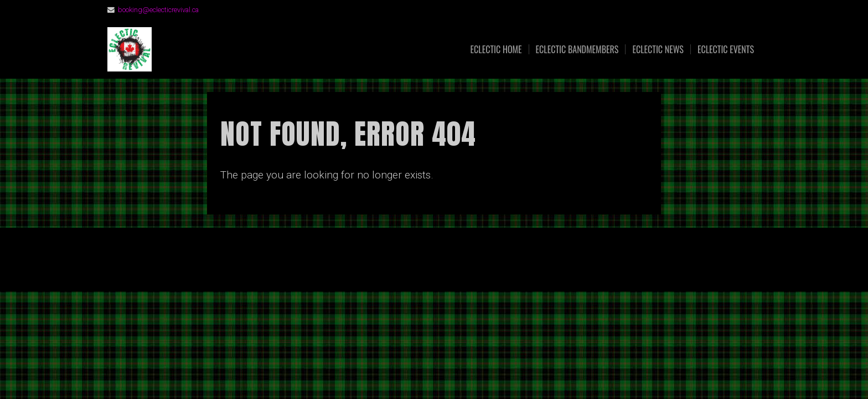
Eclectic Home (496, 49)
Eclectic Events (726, 49)
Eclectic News (658, 49)
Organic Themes (456, 266)
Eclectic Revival (250, 50)
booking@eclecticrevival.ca (158, 10)
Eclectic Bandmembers (577, 49)
